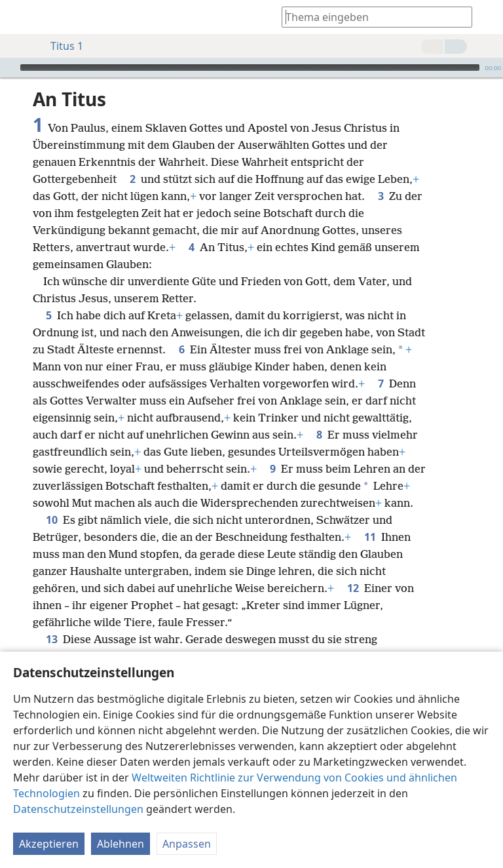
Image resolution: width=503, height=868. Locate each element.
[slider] (250, 68)
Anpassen (187, 844)
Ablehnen (121, 844)
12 (353, 588)
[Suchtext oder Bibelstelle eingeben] (371, 17)
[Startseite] (20, 17)
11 (370, 537)
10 (52, 520)
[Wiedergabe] (9, 68)
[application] (251, 68)
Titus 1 (60, 46)
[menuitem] (20, 17)
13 (52, 639)
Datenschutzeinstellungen (78, 809)
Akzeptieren (49, 844)
